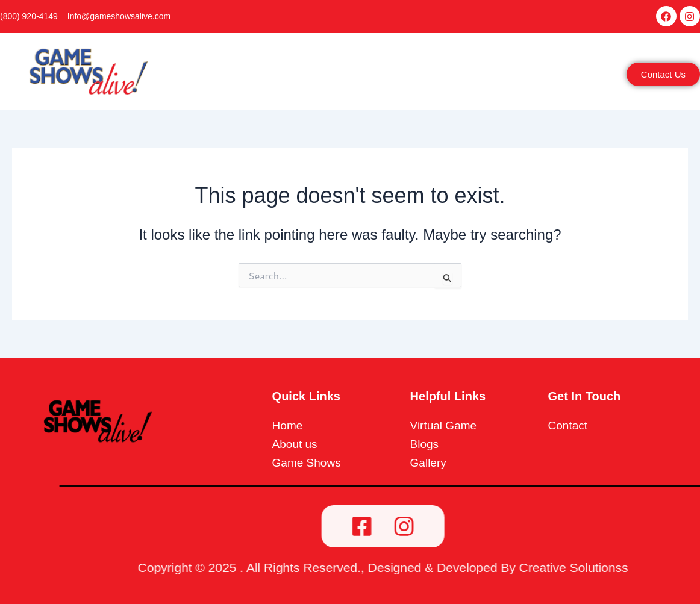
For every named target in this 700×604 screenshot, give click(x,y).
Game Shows (361, 77)
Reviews (485, 77)
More (537, 77)
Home (223, 77)
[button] (281, 77)
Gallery (432, 77)
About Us (279, 77)
